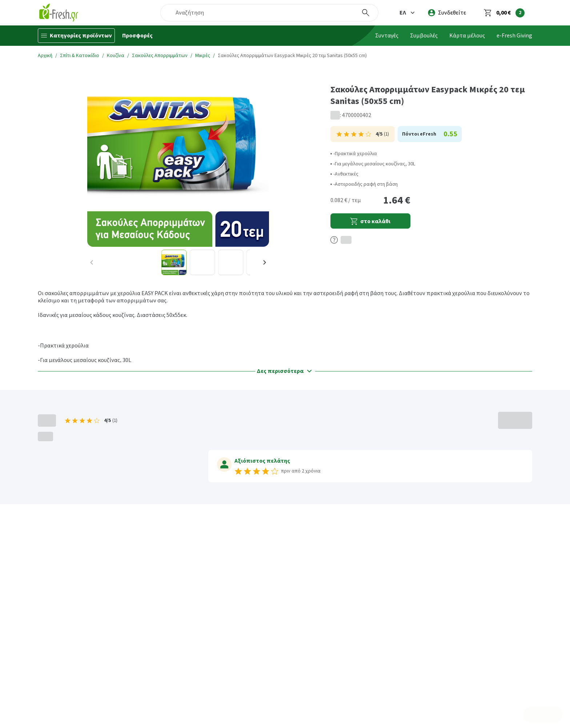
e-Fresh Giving (514, 36)
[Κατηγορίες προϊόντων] (76, 36)
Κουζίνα (116, 56)
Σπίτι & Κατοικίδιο (80, 56)
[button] (408, 13)
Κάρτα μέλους (467, 36)
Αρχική (45, 56)
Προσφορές (137, 36)
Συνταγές (387, 36)
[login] (447, 13)
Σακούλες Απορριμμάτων (160, 56)
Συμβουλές (424, 36)
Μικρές (203, 56)
